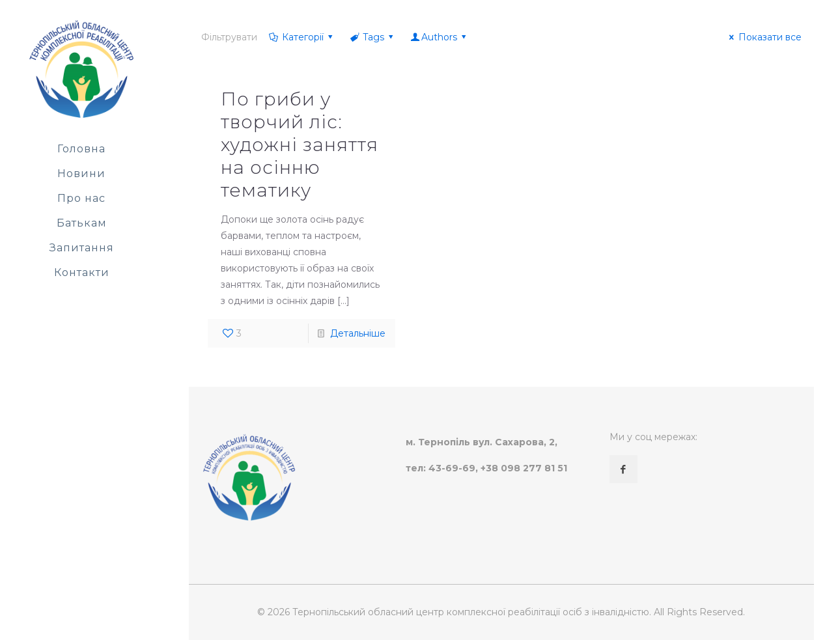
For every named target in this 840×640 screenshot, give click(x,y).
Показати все (763, 37)
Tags (373, 37)
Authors (440, 37)
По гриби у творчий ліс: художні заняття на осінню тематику (300, 145)
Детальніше (358, 333)
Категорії (301, 37)
